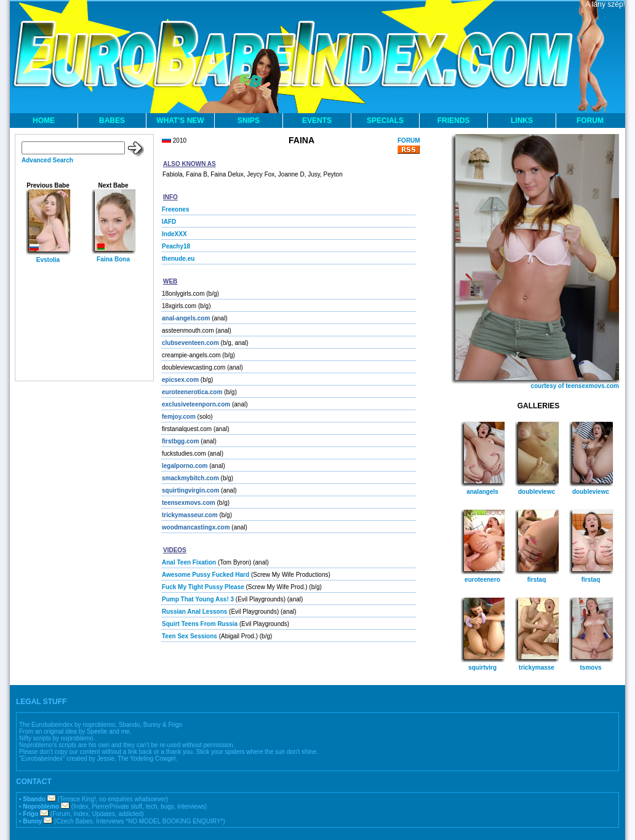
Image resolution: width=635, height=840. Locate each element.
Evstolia (48, 260)
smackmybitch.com (190, 478)
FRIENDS (454, 121)
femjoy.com (179, 417)
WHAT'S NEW (180, 121)
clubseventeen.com (190, 343)
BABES (112, 121)
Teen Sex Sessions (190, 636)
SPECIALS (385, 121)
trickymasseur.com (190, 515)
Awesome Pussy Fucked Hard (206, 575)
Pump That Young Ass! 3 (198, 599)
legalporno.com (185, 466)
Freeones (175, 209)
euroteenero (482, 580)
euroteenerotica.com (192, 392)
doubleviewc (537, 492)
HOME (44, 121)
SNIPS (249, 121)
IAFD (169, 222)
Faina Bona (113, 259)
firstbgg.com (181, 441)
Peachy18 (176, 246)
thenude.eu (178, 259)
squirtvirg (482, 668)
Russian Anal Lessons (194, 612)
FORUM (590, 121)
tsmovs (590, 668)
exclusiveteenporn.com (196, 404)
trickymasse (537, 668)
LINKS (522, 121)
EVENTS (317, 121)
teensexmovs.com (189, 503)
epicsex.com (180, 380)
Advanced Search (47, 160)
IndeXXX (174, 234)
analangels (482, 492)
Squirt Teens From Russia (200, 624)
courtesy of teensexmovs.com (575, 386)
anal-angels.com (186, 318)
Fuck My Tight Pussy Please (203, 587)
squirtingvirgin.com (190, 490)
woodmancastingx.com (196, 527)
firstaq (537, 580)
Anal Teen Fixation (189, 562)
